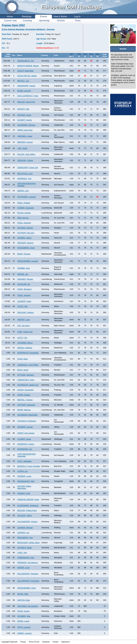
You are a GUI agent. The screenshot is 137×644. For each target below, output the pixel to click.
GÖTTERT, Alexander (26, 405)
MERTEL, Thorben (25, 400)
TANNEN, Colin (24, 493)
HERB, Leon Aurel (25, 130)
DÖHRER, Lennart (25, 427)
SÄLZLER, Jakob (25, 515)
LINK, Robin (22, 148)
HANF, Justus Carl (25, 332)
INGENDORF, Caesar (26, 86)
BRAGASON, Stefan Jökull (28, 543)
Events (44, 16)
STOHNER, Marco (25, 343)
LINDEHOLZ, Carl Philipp (28, 365)
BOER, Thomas (24, 254)
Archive (61, 20)
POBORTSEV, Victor (26, 380)
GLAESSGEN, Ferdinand (28, 505)
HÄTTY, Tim (22, 338)
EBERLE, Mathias (25, 348)
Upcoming (44, 20)
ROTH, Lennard (24, 627)
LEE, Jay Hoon (24, 326)
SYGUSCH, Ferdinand (27, 421)
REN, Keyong (23, 218)
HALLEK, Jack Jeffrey (26, 154)
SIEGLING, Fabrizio (26, 312)
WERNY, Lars (23, 191)
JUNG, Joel (22, 553)
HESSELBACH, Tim (26, 61)
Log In (77, 16)
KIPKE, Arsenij (23, 611)
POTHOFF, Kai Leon (26, 233)
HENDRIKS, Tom (24, 179)
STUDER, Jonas (24, 439)
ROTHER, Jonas (24, 115)
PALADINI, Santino (25, 228)
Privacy (23, 642)
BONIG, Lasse (23, 621)
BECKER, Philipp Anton (27, 510)
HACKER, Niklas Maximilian (24, 487)
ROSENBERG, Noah (26, 248)
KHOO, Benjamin (25, 289)
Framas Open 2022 (13, 25)
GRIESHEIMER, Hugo (27, 588)
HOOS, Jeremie (24, 295)
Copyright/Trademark (9, 642)
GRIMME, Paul (24, 268)
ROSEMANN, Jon (25, 449)
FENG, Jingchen (24, 223)
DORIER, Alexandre (26, 208)
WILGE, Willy (23, 594)
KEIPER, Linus (24, 568)
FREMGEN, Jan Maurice (28, 563)
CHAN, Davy (23, 359)
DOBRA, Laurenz (25, 633)
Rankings (27, 16)
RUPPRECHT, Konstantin (28, 353)
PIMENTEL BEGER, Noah (28, 499)
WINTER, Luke (24, 320)
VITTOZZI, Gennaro (26, 375)
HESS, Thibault (24, 203)
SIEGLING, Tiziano (25, 160)
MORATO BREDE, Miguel (28, 66)
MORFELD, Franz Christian (29, 466)
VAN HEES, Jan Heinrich (28, 606)
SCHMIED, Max (24, 616)
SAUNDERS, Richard (26, 125)
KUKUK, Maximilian (25, 71)
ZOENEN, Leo (23, 533)
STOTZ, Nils (22, 306)
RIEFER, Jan (23, 274)
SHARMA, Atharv (25, 238)
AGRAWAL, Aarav (25, 136)
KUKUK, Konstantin (25, 390)
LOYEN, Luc (23, 471)
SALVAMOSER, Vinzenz (27, 522)
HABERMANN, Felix (26, 558)
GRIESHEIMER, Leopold (28, 261)
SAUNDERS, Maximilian (27, 415)
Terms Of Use (34, 642)
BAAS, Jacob (23, 370)
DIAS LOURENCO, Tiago (28, 96)
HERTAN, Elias (24, 600)
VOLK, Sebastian (25, 461)
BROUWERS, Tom (25, 538)
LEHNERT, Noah (24, 301)
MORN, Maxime (24, 410)
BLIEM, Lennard (24, 91)
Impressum (65, 642)
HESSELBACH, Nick (26, 481)
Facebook (46, 642)
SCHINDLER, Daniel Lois (28, 385)
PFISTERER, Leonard (27, 197)
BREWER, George (25, 142)
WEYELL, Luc (23, 81)
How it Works (60, 16)
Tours (78, 20)
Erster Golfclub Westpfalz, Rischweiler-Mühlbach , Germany (28, 29)
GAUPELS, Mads (25, 548)
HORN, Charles (24, 395)
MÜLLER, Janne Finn (26, 102)
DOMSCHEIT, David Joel (28, 168)
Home (10, 16)
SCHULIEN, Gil (24, 284)
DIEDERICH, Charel (26, 444)
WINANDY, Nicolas (25, 279)
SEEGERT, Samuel (25, 243)
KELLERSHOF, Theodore (28, 574)
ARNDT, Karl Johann (26, 433)
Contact (55, 642)
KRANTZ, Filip (23, 109)
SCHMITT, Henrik (25, 120)
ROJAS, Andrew (24, 213)
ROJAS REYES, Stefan (27, 76)
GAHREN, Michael (25, 528)
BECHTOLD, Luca (25, 174)
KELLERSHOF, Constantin (28, 581)
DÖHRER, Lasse (24, 476)
